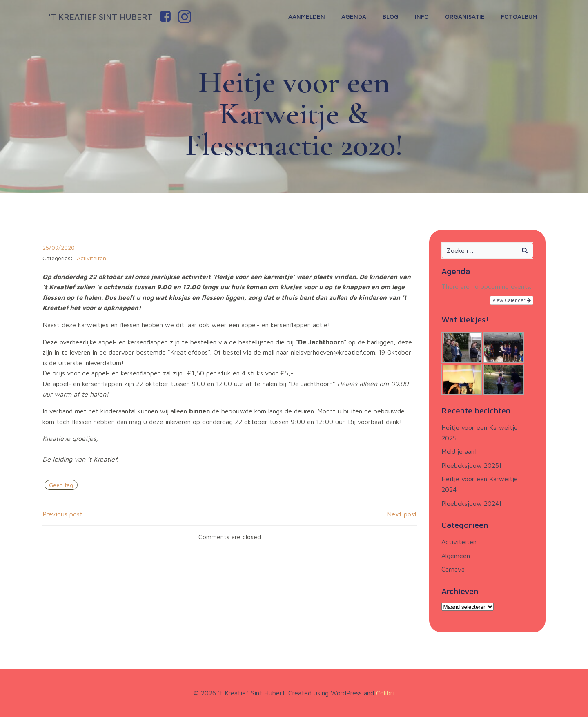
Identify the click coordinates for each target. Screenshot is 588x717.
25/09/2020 (59, 247)
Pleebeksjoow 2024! (471, 503)
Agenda (354, 17)
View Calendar (512, 300)
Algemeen (456, 556)
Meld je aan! (459, 451)
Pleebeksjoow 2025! (471, 465)
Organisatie (465, 17)
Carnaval (454, 569)
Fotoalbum (519, 17)
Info (422, 17)
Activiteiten (91, 258)
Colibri (385, 693)
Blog (391, 17)
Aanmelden (307, 17)
